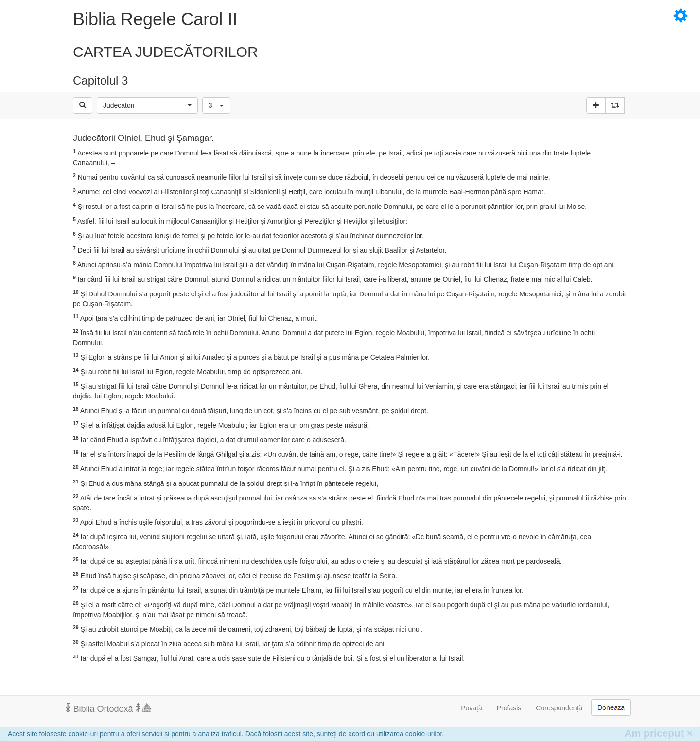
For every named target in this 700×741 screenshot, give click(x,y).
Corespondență (559, 708)
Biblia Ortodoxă (108, 708)
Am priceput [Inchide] (658, 733)
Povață (472, 708)
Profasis (509, 708)
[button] (147, 105)
